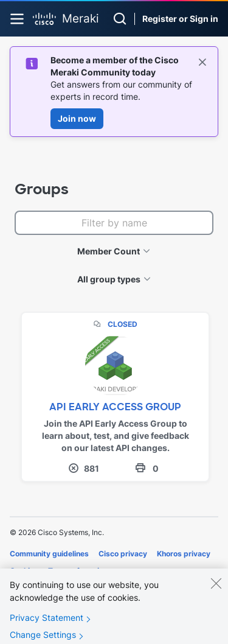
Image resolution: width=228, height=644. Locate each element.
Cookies (24, 571)
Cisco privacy (123, 554)
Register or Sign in (180, 19)
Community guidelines (49, 554)
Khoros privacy (184, 554)
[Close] (216, 588)
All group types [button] (109, 279)
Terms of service (78, 571)
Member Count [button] (109, 251)
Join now (77, 118)
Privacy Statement (47, 622)
